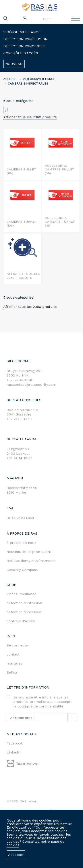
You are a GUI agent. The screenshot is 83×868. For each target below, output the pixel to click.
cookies (13, 845)
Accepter (16, 855)
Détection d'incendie (24, 46)
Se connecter (18, 645)
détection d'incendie (24, 612)
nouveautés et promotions (29, 552)
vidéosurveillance (21, 594)
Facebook (15, 743)
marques (14, 663)
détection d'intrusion (24, 603)
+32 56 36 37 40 (20, 380)
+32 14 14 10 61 (19, 458)
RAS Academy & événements (31, 561)
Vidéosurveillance (22, 32)
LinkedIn (14, 752)
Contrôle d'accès (21, 53)
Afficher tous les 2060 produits (30, 117)
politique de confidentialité (40, 706)
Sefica (12, 672)
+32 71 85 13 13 (19, 419)
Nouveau (14, 64)
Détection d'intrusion (25, 39)
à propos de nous (21, 543)
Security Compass (22, 570)
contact (13, 654)
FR (47, 19)
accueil (10, 79)
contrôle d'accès (21, 621)
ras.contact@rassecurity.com (31, 385)
